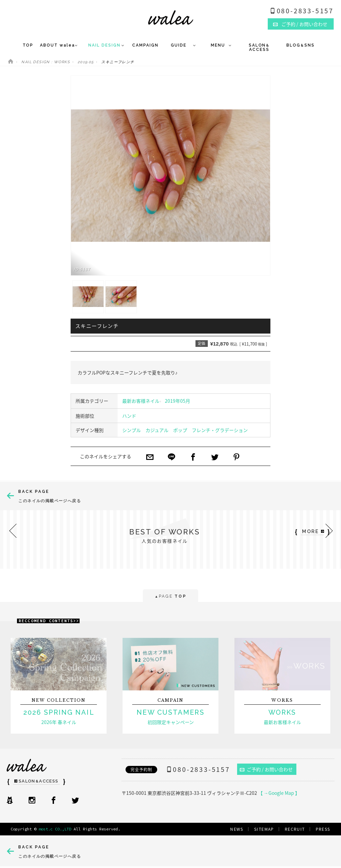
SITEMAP (264, 829)
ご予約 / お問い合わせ (266, 769)
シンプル (132, 430)
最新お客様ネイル (141, 401)
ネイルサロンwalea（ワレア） (171, 17)
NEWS (237, 829)
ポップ (180, 430)
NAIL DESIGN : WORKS (46, 62)
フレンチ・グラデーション (220, 430)
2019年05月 (177, 401)
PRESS (323, 829)
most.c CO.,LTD (55, 829)
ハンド (129, 416)
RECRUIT (295, 829)
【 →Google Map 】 (279, 793)
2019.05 (86, 62)
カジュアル (157, 430)
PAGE (170, 597)
